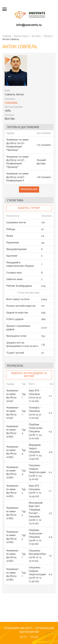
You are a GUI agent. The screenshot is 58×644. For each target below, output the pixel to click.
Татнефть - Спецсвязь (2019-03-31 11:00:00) (35, 413)
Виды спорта (21, 36)
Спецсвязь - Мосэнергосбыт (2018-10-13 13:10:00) (38, 556)
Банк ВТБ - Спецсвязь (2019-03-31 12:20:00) (35, 396)
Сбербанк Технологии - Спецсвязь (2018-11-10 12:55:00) (36, 537)
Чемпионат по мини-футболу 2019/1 (12, 396)
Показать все (29, 189)
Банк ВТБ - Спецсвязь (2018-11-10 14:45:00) (35, 491)
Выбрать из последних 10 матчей (29, 375)
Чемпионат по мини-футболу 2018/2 (12, 432)
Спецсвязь (11, 103)
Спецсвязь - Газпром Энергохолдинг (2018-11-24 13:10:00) (37, 472)
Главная (7, 36)
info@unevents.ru (29, 25)
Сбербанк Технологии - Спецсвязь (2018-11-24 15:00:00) (36, 432)
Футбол (36, 36)
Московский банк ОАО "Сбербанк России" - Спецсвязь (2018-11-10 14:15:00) (36, 513)
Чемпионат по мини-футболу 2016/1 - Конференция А (18, 177)
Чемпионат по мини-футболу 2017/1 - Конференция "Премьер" (18, 145)
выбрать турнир (29, 208)
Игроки (48, 36)
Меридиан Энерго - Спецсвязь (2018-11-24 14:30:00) (35, 452)
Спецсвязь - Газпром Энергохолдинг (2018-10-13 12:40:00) (37, 575)
